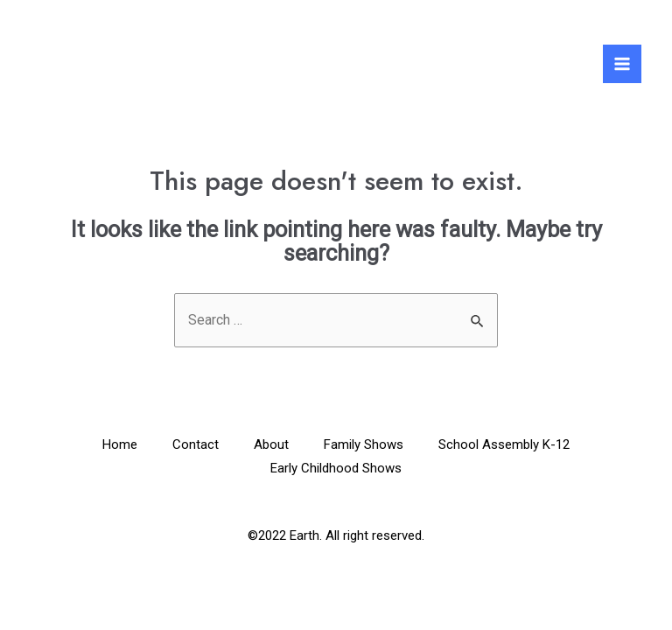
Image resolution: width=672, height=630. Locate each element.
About (271, 444)
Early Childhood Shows (336, 468)
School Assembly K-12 (504, 444)
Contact (196, 444)
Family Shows (364, 444)
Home (120, 444)
